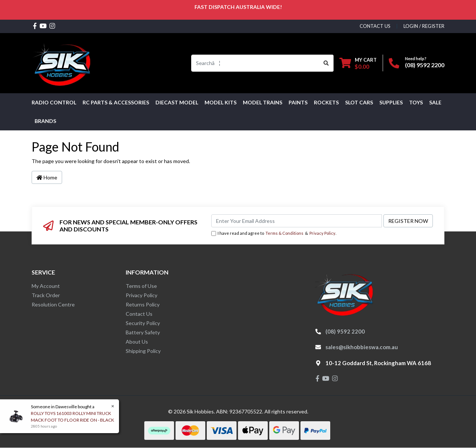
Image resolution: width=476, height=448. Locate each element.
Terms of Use (141, 286)
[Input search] (255, 63)
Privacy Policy (322, 233)
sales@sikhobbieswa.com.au (362, 347)
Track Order (46, 295)
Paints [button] (298, 102)
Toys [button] (416, 102)
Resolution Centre (53, 304)
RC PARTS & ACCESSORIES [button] (116, 102)
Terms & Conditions (284, 233)
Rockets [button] (326, 102)
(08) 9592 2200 (425, 65)
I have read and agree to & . (274, 233)
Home (47, 177)
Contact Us (139, 314)
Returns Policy (143, 304)
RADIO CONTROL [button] (54, 102)
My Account (46, 286)
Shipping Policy (143, 351)
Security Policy (143, 323)
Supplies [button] (391, 102)
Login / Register (424, 26)
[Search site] (326, 63)
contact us (375, 26)
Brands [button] (45, 121)
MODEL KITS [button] (221, 102)
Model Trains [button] (263, 102)
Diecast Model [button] (177, 102)
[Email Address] (297, 221)
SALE (435, 102)
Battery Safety (143, 332)
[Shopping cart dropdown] (358, 63)
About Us (137, 342)
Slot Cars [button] (359, 102)
